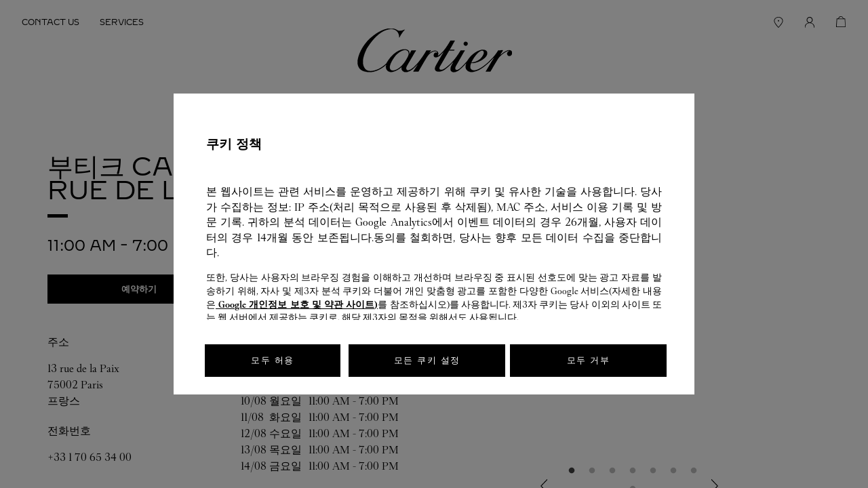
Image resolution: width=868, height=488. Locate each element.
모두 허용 (273, 360)
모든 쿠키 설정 (427, 360)
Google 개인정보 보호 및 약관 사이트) (297, 305)
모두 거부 (589, 360)
